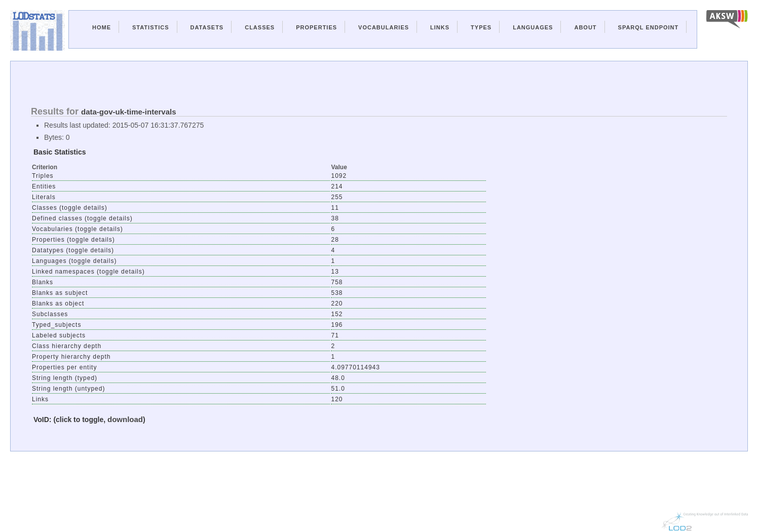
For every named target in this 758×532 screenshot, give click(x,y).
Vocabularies (384, 27)
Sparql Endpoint (649, 27)
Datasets (207, 27)
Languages (533, 27)
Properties (316, 27)
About (585, 27)
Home (102, 27)
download (125, 419)
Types (481, 27)
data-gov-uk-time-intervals (129, 112)
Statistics (151, 27)
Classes (260, 27)
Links (440, 27)
